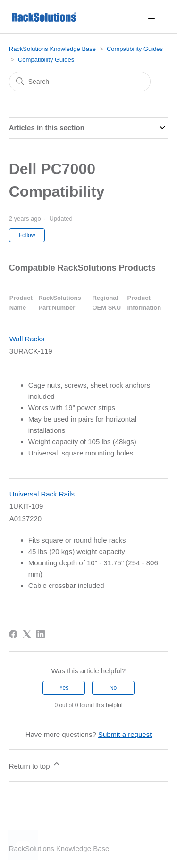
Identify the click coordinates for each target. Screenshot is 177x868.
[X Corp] (27, 634)
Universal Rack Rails (42, 494)
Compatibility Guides (135, 49)
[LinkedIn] (41, 634)
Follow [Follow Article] (27, 235)
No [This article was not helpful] (113, 688)
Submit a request (125, 734)
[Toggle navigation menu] (151, 17)
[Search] (80, 82)
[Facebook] (13, 634)
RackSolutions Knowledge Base (52, 49)
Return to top (35, 765)
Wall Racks (27, 339)
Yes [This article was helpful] (64, 688)
